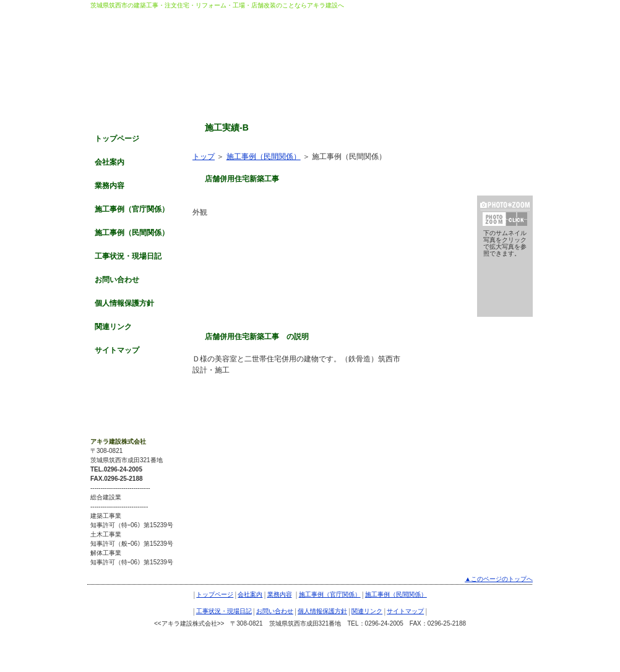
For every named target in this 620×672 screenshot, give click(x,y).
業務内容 (110, 186)
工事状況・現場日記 (128, 256)
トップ (204, 157)
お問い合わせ (117, 280)
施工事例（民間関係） (132, 233)
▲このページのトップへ (499, 579)
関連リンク (113, 327)
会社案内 (110, 162)
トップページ (117, 139)
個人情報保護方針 (124, 303)
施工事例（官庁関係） (132, 209)
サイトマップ (117, 350)
